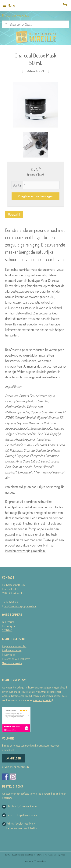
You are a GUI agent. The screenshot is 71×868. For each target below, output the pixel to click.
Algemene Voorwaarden (14, 646)
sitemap (40, 855)
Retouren (7, 659)
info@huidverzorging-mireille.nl (26, 551)
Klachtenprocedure (12, 650)
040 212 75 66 (11, 602)
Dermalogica (8, 626)
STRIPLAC (7, 630)
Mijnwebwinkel (40, 861)
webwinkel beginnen (57, 855)
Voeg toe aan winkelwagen (35, 196)
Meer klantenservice (12, 663)
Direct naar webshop (16, 15)
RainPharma (8, 622)
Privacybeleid (9, 655)
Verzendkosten (23, 659)
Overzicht (14, 214)
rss (46, 855)
